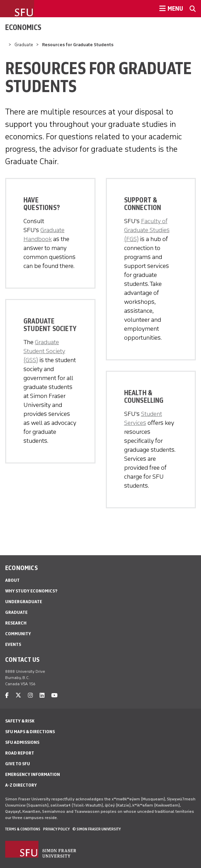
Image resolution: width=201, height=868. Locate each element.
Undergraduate (24, 602)
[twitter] (18, 695)
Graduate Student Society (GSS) (44, 351)
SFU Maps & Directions (30, 732)
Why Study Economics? (31, 591)
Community (18, 634)
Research (16, 623)
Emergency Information (33, 774)
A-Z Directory (21, 785)
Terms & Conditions (23, 829)
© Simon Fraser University (97, 829)
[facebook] (7, 695)
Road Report (20, 753)
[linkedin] (42, 695)
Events (13, 644)
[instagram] (30, 695)
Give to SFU (18, 764)
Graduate (24, 45)
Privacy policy (56, 829)
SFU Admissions (22, 742)
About (12, 580)
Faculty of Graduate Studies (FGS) (147, 230)
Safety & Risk (20, 721)
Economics (23, 27)
